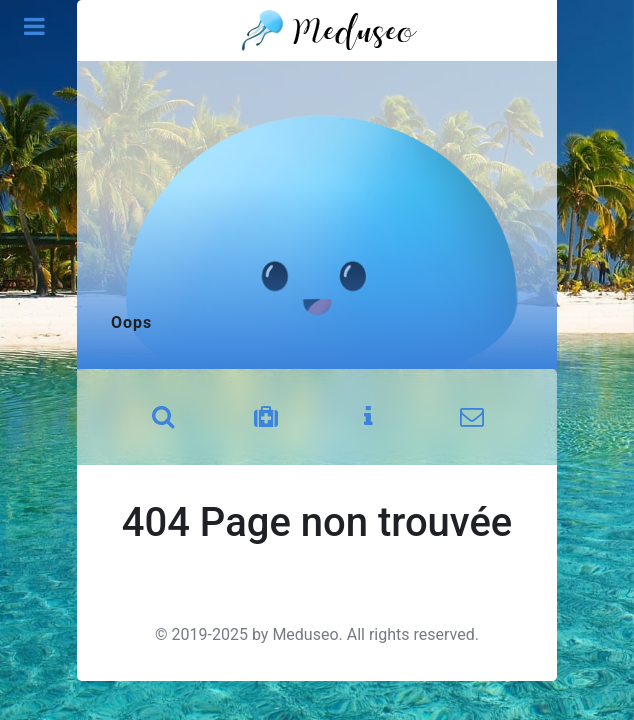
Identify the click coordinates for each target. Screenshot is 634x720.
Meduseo (305, 634)
